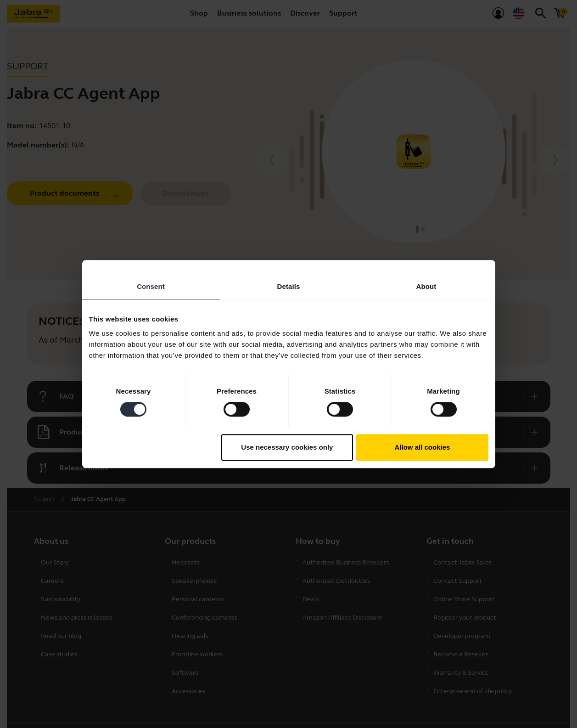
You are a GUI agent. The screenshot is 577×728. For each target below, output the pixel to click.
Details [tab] (289, 286)
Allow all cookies (423, 447)
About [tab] (426, 286)
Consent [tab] (151, 286)
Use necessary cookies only (287, 447)
